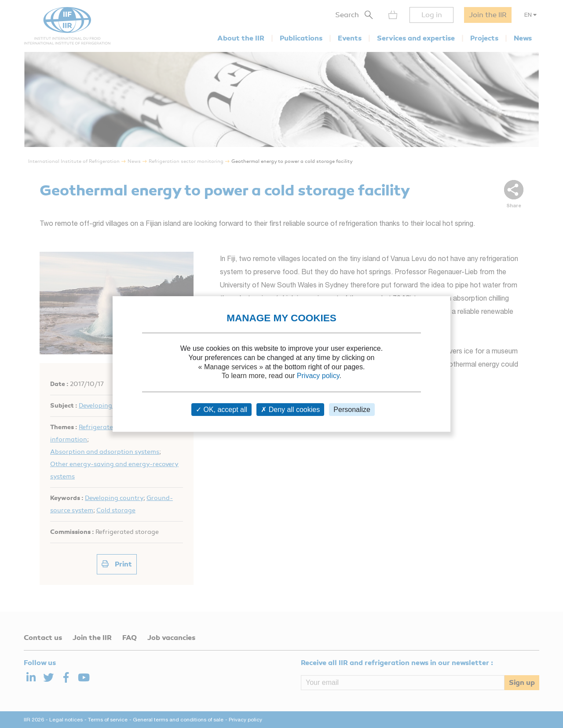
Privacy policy (318, 376)
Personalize (352, 410)
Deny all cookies (290, 410)
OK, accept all (221, 410)
